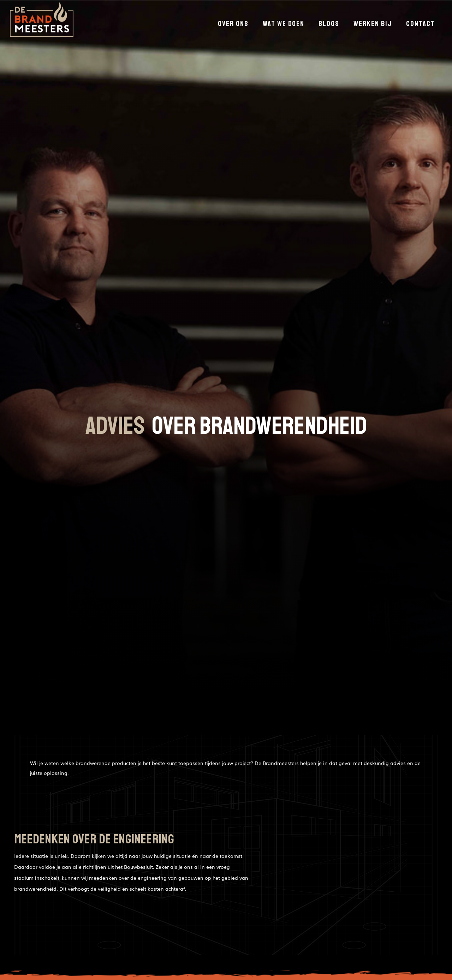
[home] (42, 21)
